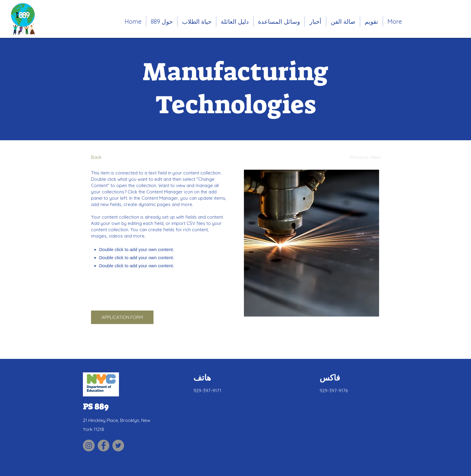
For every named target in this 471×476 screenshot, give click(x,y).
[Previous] (359, 157)
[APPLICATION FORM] (122, 317)
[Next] (376, 157)
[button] (197, 21)
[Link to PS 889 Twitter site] (118, 446)
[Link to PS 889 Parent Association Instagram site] (89, 446)
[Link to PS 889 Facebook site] (103, 446)
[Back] (113, 157)
